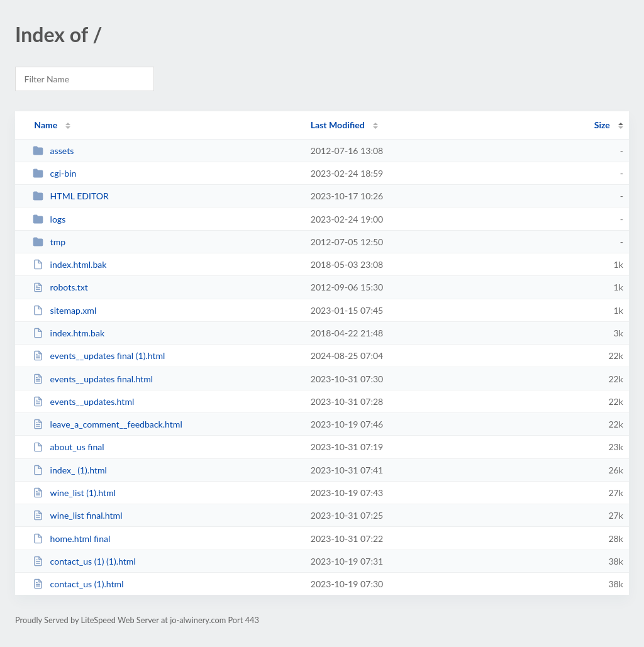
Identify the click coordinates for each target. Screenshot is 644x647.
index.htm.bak (69, 333)
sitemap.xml (64, 310)
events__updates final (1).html (99, 356)
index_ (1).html (70, 470)
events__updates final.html (93, 379)
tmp (49, 242)
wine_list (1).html (74, 493)
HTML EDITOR (71, 196)
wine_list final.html (77, 515)
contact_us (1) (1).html (84, 561)
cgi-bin (54, 173)
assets (53, 151)
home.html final (71, 539)
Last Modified (338, 125)
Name (46, 125)
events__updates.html (83, 401)
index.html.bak (69, 264)
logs (49, 219)
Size (602, 125)
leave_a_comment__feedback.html (108, 424)
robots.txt (60, 287)
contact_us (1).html (78, 584)
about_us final (68, 447)
